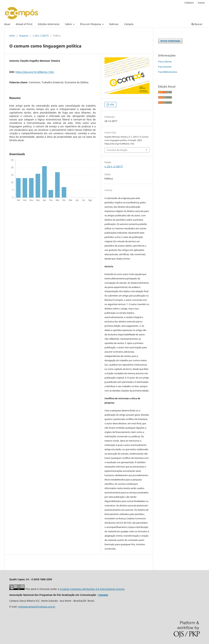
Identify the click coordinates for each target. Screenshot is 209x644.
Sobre (69, 24)
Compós (129, 24)
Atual (7, 24)
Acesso (201, 3)
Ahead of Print (24, 24)
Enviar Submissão (170, 41)
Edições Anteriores (49, 24)
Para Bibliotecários (168, 72)
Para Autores (165, 67)
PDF (112, 105)
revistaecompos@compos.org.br (37, 607)
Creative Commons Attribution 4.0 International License (92, 589)
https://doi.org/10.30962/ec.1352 (35, 72)
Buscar (197, 24)
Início (12, 36)
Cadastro (189, 3)
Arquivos (24, 36)
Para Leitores (165, 61)
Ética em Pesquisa (91, 24)
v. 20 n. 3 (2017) (41, 36)
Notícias (114, 24)
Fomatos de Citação (117, 150)
